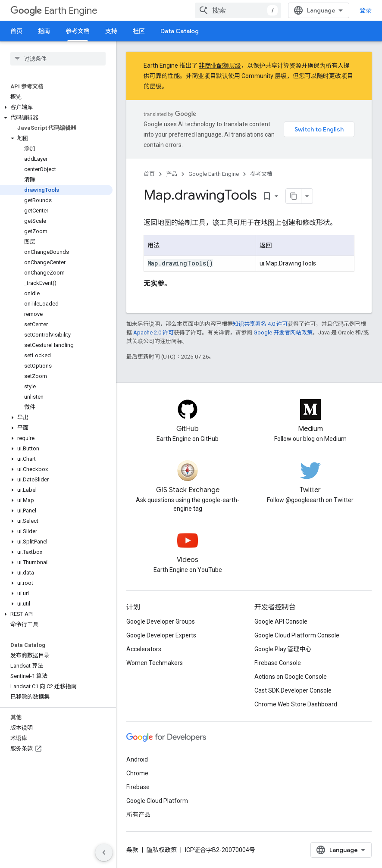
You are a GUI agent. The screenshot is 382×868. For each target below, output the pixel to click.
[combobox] (238, 10)
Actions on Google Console (291, 677)
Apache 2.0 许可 (153, 333)
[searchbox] (58, 59)
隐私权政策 (162, 850)
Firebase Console (278, 663)
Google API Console (281, 621)
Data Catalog (180, 31)
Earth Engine (54, 11)
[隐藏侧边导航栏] (104, 852)
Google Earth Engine (214, 174)
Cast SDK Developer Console (293, 690)
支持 (111, 31)
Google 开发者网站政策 (283, 333)
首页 (16, 31)
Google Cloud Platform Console (297, 635)
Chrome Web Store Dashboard (296, 704)
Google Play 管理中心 (283, 649)
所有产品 (138, 815)
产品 (172, 174)
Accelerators (144, 649)
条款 (132, 850)
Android (137, 759)
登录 (366, 10)
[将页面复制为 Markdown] (294, 196)
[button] (56, 107)
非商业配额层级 (220, 66)
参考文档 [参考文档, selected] (78, 31)
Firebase (138, 787)
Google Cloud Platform (157, 801)
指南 (44, 31)
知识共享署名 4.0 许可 (260, 324)
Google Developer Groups (161, 621)
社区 (139, 31)
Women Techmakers (155, 663)
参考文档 (261, 174)
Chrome (137, 773)
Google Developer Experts (161, 635)
